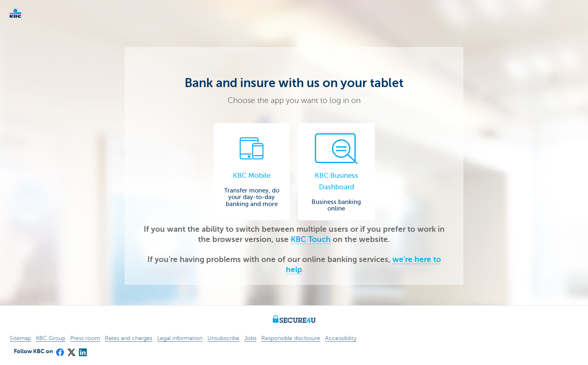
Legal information (180, 338)
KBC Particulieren (29, 13)
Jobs (250, 338)
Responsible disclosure (291, 338)
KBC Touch (311, 239)
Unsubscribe (223, 338)
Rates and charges (129, 338)
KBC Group (51, 338)
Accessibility (341, 338)
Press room (85, 338)
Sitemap (20, 338)
